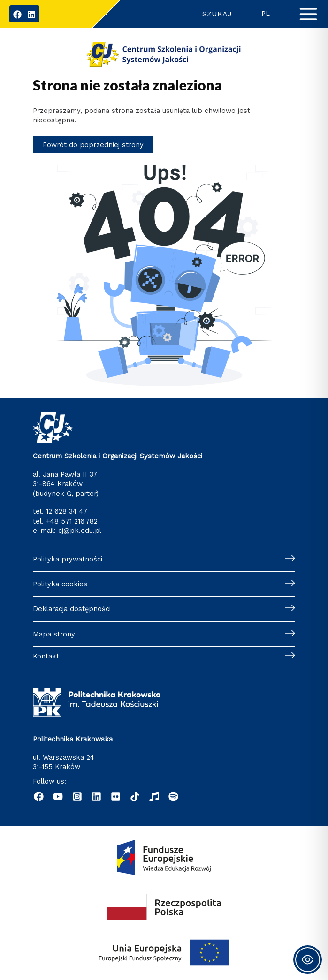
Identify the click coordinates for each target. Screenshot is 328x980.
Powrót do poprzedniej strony (93, 145)
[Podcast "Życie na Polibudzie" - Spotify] (173, 797)
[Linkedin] (96, 797)
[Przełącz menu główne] (308, 14)
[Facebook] (17, 15)
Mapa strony (54, 634)
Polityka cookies (60, 584)
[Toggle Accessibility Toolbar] (308, 960)
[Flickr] (116, 797)
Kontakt (46, 656)
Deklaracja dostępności (72, 609)
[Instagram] (77, 797)
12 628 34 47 (67, 511)
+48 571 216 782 (72, 521)
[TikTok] (135, 797)
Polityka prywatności (68, 559)
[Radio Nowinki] (154, 797)
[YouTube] (58, 797)
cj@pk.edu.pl (80, 531)
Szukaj (217, 14)
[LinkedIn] (31, 15)
